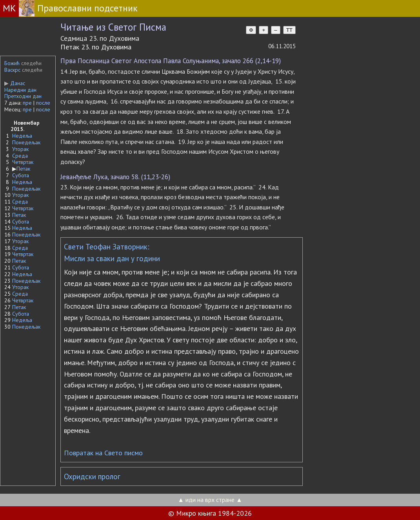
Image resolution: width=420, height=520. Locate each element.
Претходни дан (23, 96)
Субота (21, 175)
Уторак (20, 149)
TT (289, 30)
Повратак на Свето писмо (103, 453)
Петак (23, 169)
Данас (15, 83)
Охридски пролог (92, 476)
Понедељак (26, 142)
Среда (20, 156)
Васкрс (12, 70)
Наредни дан (20, 90)
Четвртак (23, 162)
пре (27, 103)
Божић (12, 63)
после (43, 103)
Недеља (22, 136)
